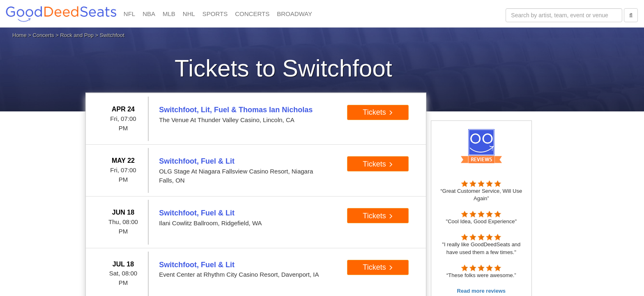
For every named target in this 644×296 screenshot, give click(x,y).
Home (20, 35)
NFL (129, 14)
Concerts (44, 35)
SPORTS (215, 14)
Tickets (378, 112)
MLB (169, 14)
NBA (149, 14)
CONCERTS (252, 14)
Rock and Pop (77, 35)
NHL (189, 14)
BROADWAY (294, 14)
